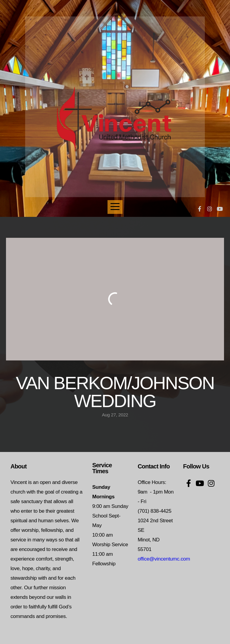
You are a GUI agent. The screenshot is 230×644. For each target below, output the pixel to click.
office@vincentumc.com (164, 559)
